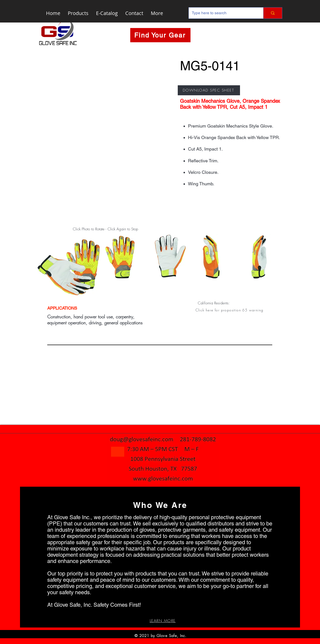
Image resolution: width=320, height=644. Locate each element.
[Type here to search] (222, 13)
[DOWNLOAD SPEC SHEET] (209, 90)
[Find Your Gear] (160, 35)
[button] (230, 310)
